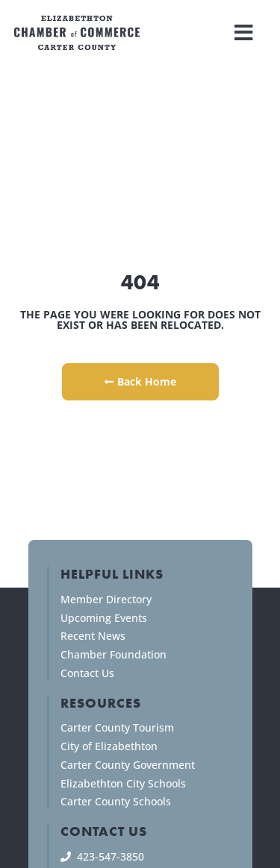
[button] (244, 33)
